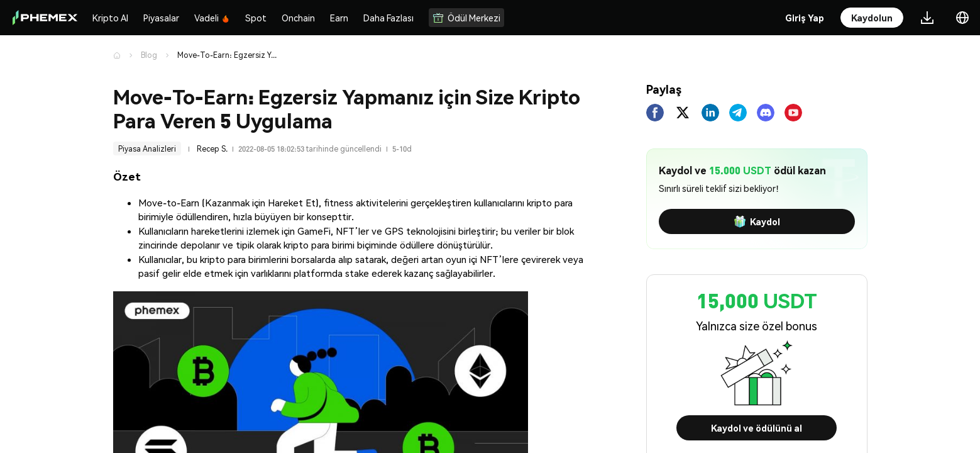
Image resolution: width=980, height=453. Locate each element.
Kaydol (757, 221)
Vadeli (212, 18)
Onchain (298, 18)
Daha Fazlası (388, 18)
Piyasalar (161, 18)
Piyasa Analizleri (147, 149)
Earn (339, 18)
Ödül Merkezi (466, 18)
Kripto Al (110, 18)
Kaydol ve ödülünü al (757, 428)
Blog (149, 55)
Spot (256, 18)
